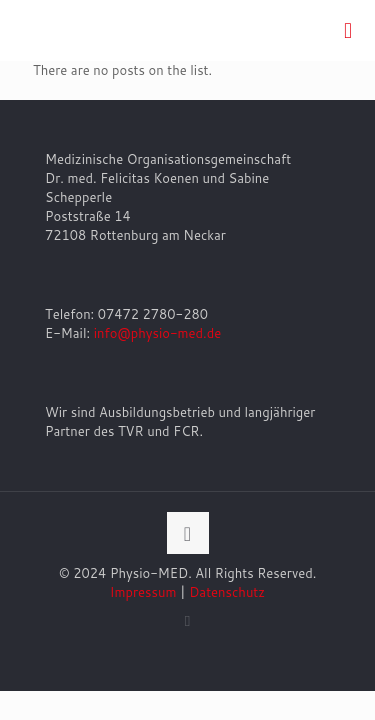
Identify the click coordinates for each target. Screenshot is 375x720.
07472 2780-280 (153, 314)
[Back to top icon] (188, 533)
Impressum (143, 592)
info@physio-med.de (158, 333)
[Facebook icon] (187, 620)
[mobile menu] (348, 30)
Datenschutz (227, 592)
